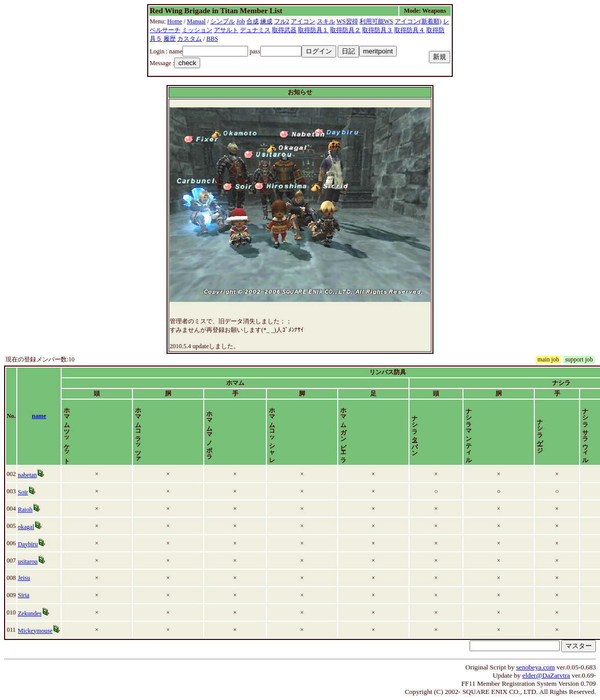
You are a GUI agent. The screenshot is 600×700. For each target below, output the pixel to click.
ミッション (197, 30)
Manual (196, 21)
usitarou (28, 562)
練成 (266, 21)
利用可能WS (376, 21)
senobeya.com (535, 667)
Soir (23, 492)
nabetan (27, 475)
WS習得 (347, 21)
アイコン (303, 21)
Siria (24, 595)
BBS (212, 39)
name (39, 416)
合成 (253, 21)
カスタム (189, 39)
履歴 (170, 39)
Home (174, 21)
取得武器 (284, 30)
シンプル (223, 21)
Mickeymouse (35, 631)
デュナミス (255, 30)
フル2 (282, 21)
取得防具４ (410, 30)
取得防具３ (377, 30)
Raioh (25, 510)
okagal (26, 527)
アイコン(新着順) (418, 21)
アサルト (226, 30)
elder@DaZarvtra (547, 675)
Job (241, 21)
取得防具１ (313, 30)
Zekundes (30, 613)
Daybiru (28, 544)
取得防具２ (345, 30)
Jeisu (24, 578)
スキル (326, 21)
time (587, 416)
